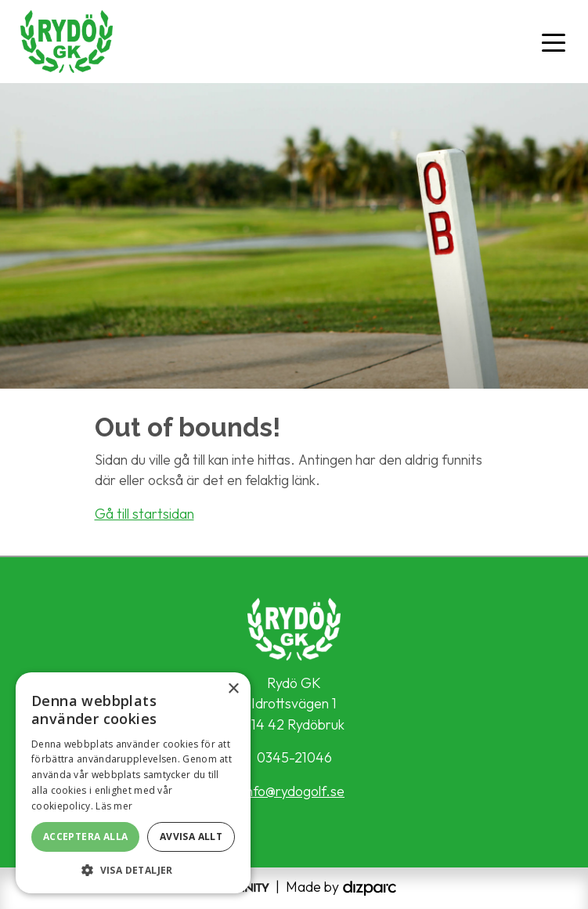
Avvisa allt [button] (191, 837)
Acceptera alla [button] (86, 837)
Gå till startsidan (144, 514)
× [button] (233, 689)
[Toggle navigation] (554, 42)
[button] (133, 870)
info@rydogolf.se (294, 791)
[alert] (133, 783)
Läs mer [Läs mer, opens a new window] (114, 806)
